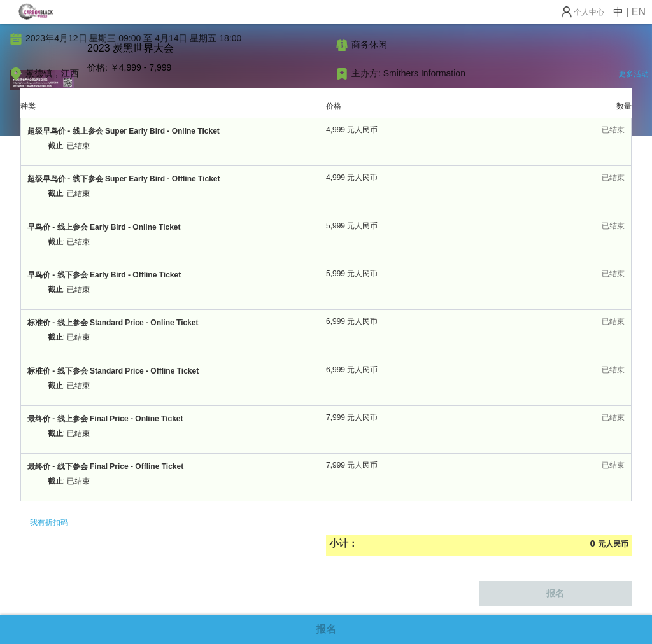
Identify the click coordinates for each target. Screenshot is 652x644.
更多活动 (634, 74)
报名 (326, 629)
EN (639, 12)
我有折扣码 (49, 522)
